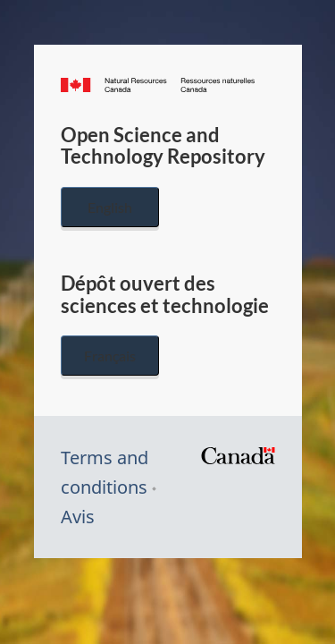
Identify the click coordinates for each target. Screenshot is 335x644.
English (110, 207)
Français (110, 356)
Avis (78, 517)
